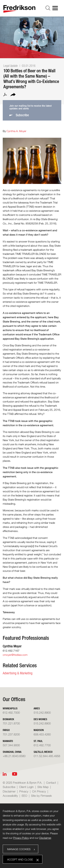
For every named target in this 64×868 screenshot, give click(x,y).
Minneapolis (10, 708)
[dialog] (32, 836)
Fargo (6, 730)
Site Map (43, 787)
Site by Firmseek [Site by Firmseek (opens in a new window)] (41, 796)
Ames (37, 708)
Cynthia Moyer (12, 646)
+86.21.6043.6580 (14, 756)
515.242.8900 (42, 713)
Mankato (8, 741)
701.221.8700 (11, 723)
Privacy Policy (21, 838)
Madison (39, 730)
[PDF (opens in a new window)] (5, 95)
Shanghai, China (12, 752)
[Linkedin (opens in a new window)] (5, 774)
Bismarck (8, 719)
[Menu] (56, 9)
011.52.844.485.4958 (47, 756)
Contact (51, 783)
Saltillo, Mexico (43, 752)
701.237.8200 (11, 734)
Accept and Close (20, 860)
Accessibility (10, 796)
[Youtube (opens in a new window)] (15, 774)
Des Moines (40, 719)
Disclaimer (9, 791)
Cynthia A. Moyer (16, 131)
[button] (13, 95)
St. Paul (38, 741)
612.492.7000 (11, 713)
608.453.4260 (42, 734)
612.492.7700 (42, 745)
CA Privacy (39, 791)
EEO (24, 796)
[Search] (48, 8)
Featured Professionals (26, 638)
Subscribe (9, 787)
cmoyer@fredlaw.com (15, 655)
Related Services (20, 665)
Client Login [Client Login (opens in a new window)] (26, 787)
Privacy (24, 791)
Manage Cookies (19, 849)
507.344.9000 (11, 745)
